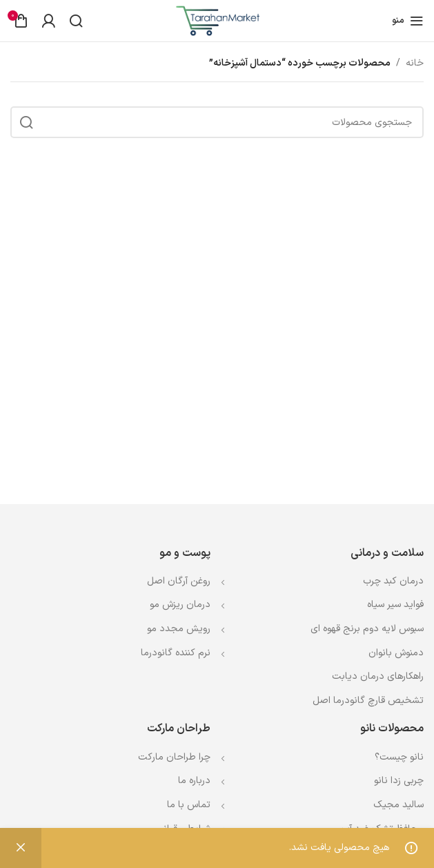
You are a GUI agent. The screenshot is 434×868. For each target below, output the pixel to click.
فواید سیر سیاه (395, 605)
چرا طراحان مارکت (174, 757)
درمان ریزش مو (180, 605)
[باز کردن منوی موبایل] (408, 21)
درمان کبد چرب (393, 581)
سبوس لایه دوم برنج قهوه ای (367, 629)
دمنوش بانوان (396, 653)
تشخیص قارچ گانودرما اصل (368, 701)
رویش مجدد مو (179, 629)
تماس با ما (189, 805)
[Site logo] (217, 20)
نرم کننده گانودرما (176, 653)
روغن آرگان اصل (179, 581)
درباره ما (194, 781)
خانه (415, 63)
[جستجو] (76, 21)
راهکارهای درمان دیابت (378, 676)
